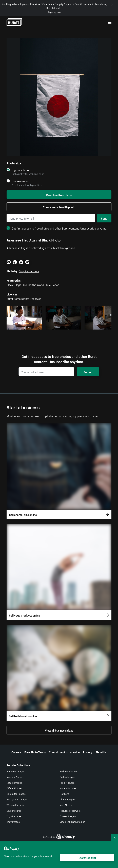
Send (104, 218)
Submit (88, 372)
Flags (18, 284)
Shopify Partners (29, 271)
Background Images (17, 799)
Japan (56, 284)
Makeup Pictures (15, 777)
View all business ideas (59, 730)
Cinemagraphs (67, 799)
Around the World (33, 284)
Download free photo (59, 195)
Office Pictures (15, 788)
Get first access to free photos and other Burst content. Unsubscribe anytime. (57, 228)
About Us (101, 752)
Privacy (88, 752)
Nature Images (14, 782)
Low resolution (21, 181)
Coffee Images (67, 777)
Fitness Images (68, 816)
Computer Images (16, 794)
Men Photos (66, 805)
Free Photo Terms (35, 752)
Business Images (16, 771)
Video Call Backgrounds (72, 822)
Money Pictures (68, 788)
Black (10, 284)
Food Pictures (67, 782)
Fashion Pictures (69, 771)
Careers (16, 752)
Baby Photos (13, 822)
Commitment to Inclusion (64, 752)
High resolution (21, 170)
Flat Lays (64, 794)
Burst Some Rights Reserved (24, 298)
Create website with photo (59, 207)
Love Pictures (14, 810)
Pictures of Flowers (70, 810)
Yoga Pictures (14, 816)
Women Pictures (15, 805)
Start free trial (87, 857)
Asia (48, 284)
